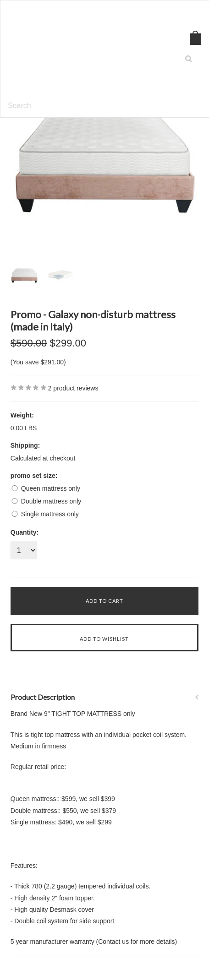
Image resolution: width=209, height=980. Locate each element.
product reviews (73, 388)
